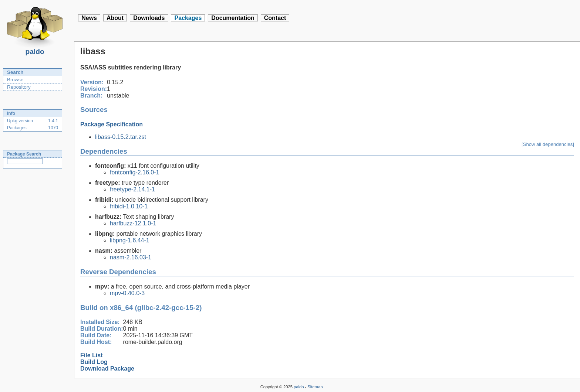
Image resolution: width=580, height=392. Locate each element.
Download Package (107, 369)
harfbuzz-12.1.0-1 (133, 223)
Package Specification (112, 124)
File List (91, 355)
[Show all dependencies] (548, 144)
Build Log (94, 362)
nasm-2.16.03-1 (131, 257)
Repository (19, 87)
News (89, 18)
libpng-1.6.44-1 (130, 240)
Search (15, 72)
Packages (188, 18)
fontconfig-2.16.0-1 (134, 172)
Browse (15, 80)
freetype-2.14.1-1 (132, 189)
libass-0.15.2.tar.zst (121, 137)
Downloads (149, 18)
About (115, 18)
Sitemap (315, 387)
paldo (35, 50)
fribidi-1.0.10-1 (129, 206)
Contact (275, 18)
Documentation (233, 18)
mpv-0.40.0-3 (127, 293)
